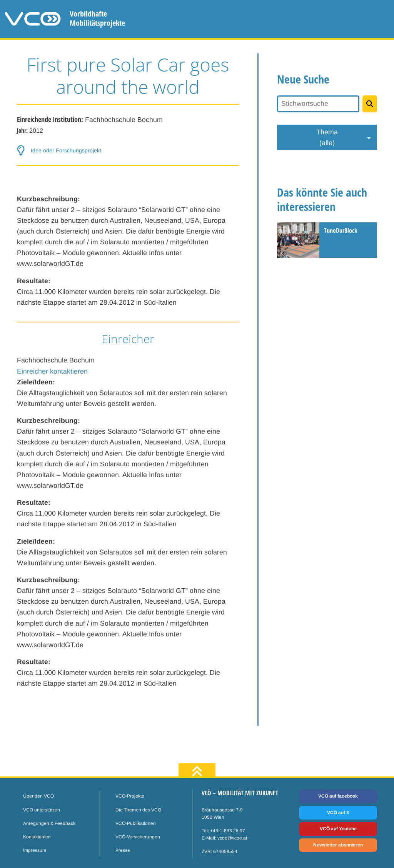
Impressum (35, 850)
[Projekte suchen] (370, 104)
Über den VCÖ (38, 796)
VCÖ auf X (338, 813)
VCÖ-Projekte (130, 796)
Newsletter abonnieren (338, 845)
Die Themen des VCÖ (138, 810)
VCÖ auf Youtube (338, 829)
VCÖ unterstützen (42, 810)
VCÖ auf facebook (338, 796)
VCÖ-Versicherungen (138, 837)
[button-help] (128, 151)
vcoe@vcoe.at (232, 838)
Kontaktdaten (37, 837)
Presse (123, 850)
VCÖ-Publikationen (136, 823)
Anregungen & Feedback (49, 823)
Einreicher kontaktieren (52, 371)
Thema (327, 138)
